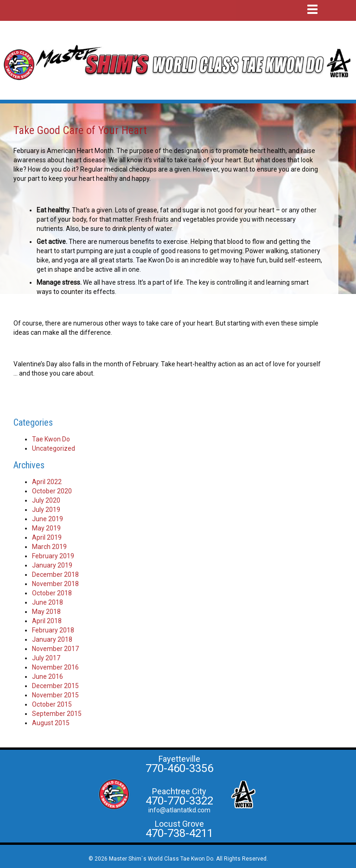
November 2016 (55, 667)
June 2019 (48, 519)
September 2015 (57, 714)
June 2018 (48, 602)
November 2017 (55, 649)
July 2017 (46, 658)
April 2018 (47, 621)
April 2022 (47, 482)
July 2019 (46, 510)
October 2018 (52, 593)
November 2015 (55, 695)
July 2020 (46, 500)
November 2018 (55, 584)
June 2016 (48, 677)
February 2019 (53, 556)
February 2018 (53, 630)
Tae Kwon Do (51, 439)
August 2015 (51, 723)
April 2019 (47, 537)
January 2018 (52, 639)
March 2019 (49, 547)
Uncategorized (54, 448)
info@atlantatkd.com (179, 810)
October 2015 (52, 704)
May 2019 (46, 528)
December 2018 (55, 574)
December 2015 (55, 686)
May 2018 (46, 612)
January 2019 (52, 565)
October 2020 (52, 491)
